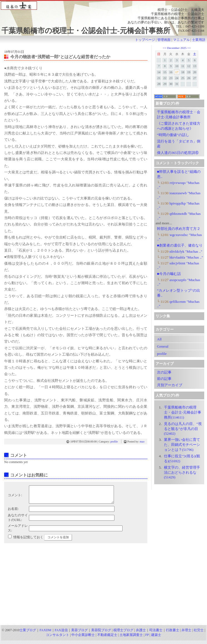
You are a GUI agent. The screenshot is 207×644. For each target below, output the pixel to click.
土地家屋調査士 (131, 638)
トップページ (145, 40)
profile (114, 442)
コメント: (15, 497)
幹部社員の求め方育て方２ (179, 229)
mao (142, 442)
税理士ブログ (123, 633)
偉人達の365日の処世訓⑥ (178, 153)
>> (189, 48)
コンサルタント (58, 638)
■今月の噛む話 (169, 274)
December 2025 (177, 48)
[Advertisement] (104, 588)
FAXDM (45, 633)
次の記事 (164, 372)
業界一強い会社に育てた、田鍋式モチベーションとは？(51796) (182, 445)
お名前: (13, 512)
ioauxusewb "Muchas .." (179, 195)
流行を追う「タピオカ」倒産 (179, 144)
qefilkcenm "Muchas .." (178, 304)
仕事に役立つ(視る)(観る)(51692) (182, 459)
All (159, 339)
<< (165, 48)
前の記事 (164, 379)
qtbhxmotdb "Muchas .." (179, 216)
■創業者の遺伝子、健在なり (180, 245)
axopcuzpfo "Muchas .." (179, 282)
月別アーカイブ (170, 385)
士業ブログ (28, 633)
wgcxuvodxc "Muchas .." (179, 237)
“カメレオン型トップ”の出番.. (179, 293)
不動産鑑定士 (107, 638)
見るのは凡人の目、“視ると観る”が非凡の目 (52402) (183, 429)
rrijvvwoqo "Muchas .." (178, 185)
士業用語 (199, 40)
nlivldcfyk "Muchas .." (180, 251)
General (163, 346)
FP (147, 638)
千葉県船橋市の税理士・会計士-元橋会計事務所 (179, 115)
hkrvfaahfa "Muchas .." (180, 257)
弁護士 (141, 633)
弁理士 (186, 633)
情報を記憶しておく (28, 540)
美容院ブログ (101, 633)
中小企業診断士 (83, 638)
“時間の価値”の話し (173, 135)
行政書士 (173, 633)
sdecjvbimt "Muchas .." (178, 265)
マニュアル (181, 40)
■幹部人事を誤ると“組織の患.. (179, 174)
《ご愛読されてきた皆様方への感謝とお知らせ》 (179, 126)
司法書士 (156, 633)
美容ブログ (79, 633)
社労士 (199, 633)
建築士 (156, 638)
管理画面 (164, 40)
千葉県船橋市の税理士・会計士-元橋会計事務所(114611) (183, 412)
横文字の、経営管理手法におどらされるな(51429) (182, 472)
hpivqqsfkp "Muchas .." (178, 206)
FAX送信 (61, 633)
